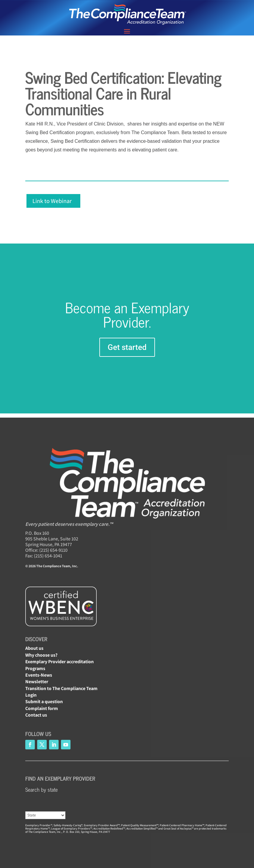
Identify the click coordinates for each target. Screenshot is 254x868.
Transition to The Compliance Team (61, 688)
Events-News (39, 675)
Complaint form (42, 708)
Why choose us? (41, 655)
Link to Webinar (52, 201)
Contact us (36, 715)
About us (34, 648)
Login (31, 695)
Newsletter (37, 682)
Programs (35, 668)
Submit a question (44, 702)
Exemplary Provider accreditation (59, 662)
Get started (127, 347)
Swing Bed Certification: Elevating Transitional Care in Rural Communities (123, 93)
